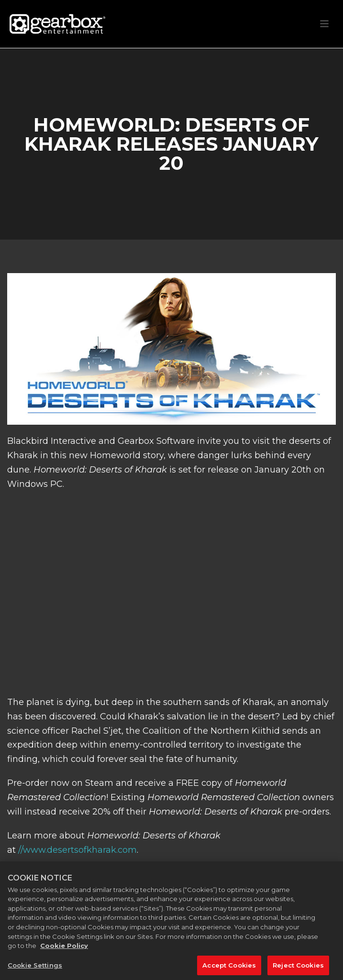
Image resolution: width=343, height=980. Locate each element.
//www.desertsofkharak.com (77, 850)
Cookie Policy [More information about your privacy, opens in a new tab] (64, 948)
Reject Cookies (298, 968)
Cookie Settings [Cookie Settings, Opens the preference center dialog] (35, 968)
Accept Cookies (229, 968)
